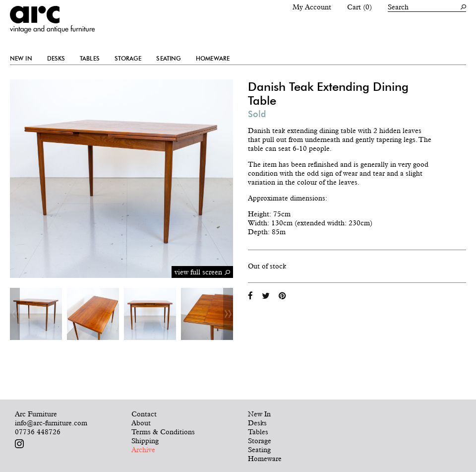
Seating (169, 59)
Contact (144, 414)
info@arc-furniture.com (51, 423)
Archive (143, 450)
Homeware (213, 59)
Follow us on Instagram (19, 444)
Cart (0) (359, 7)
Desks (56, 59)
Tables (90, 59)
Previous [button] (15, 314)
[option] (36, 314)
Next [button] (228, 314)
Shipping (145, 441)
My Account (312, 7)
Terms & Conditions (163, 432)
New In (21, 59)
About (141, 423)
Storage (128, 59)
